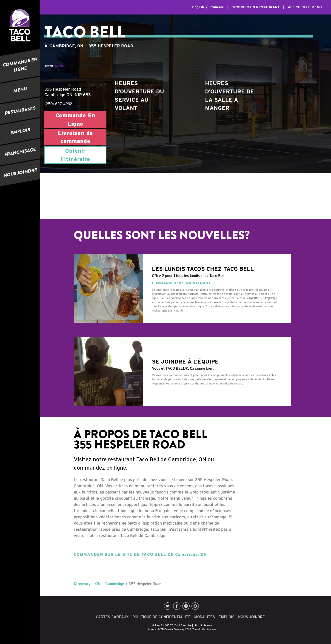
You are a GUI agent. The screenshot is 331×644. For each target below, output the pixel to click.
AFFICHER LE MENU (305, 7)
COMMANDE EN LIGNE (20, 65)
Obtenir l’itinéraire (76, 155)
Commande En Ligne (76, 120)
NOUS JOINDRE (20, 173)
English (198, 7)
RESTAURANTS (20, 111)
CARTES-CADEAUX (112, 617)
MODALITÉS (205, 617)
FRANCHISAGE (20, 152)
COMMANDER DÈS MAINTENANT (181, 283)
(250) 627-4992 (58, 104)
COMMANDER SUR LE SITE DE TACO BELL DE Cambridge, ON (140, 554)
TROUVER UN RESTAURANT (256, 7)
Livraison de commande (76, 137)
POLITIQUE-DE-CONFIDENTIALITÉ (161, 617)
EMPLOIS (20, 131)
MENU (20, 90)
